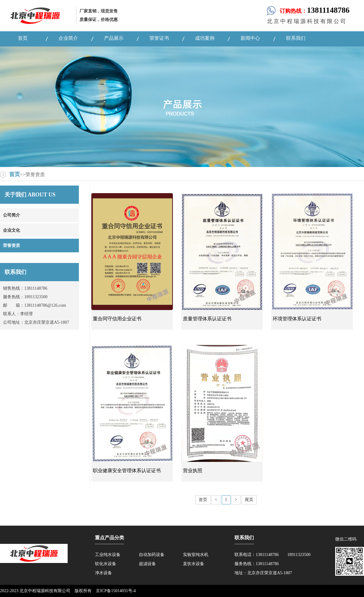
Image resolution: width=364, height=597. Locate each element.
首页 (15, 174)
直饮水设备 (194, 564)
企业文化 (12, 230)
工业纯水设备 (108, 555)
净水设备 (103, 573)
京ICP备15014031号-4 (116, 591)
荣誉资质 (12, 246)
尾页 (249, 500)
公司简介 (12, 215)
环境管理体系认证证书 (297, 319)
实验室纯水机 (196, 555)
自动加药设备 (152, 555)
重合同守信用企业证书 (117, 319)
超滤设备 (147, 564)
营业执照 (193, 471)
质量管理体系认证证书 (207, 319)
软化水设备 (106, 564)
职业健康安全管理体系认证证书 (127, 471)
